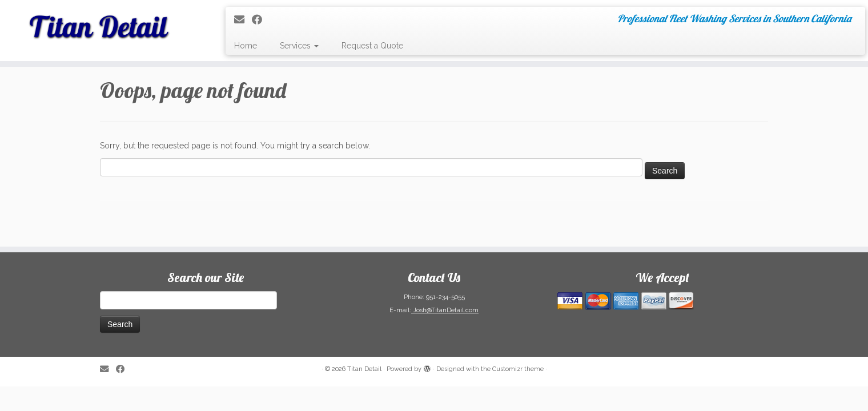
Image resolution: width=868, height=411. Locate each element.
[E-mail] (243, 20)
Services (299, 46)
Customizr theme (518, 369)
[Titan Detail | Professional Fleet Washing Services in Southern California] (100, 23)
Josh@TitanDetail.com (445, 310)
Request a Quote (372, 46)
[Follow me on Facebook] (261, 20)
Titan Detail (364, 369)
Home (246, 46)
